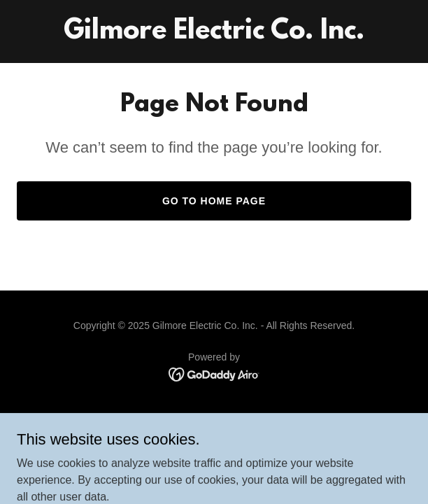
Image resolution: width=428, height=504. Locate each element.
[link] (214, 35)
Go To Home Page (214, 201)
